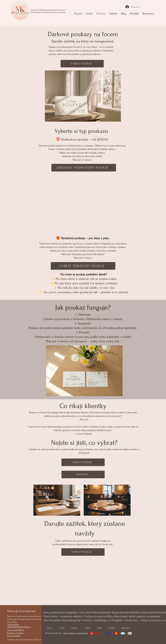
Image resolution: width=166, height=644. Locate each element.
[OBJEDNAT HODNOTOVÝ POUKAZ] (84, 168)
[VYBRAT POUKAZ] (82, 64)
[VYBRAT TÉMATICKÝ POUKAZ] (83, 266)
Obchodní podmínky (54, 633)
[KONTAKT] (83, 474)
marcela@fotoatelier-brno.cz (19, 627)
